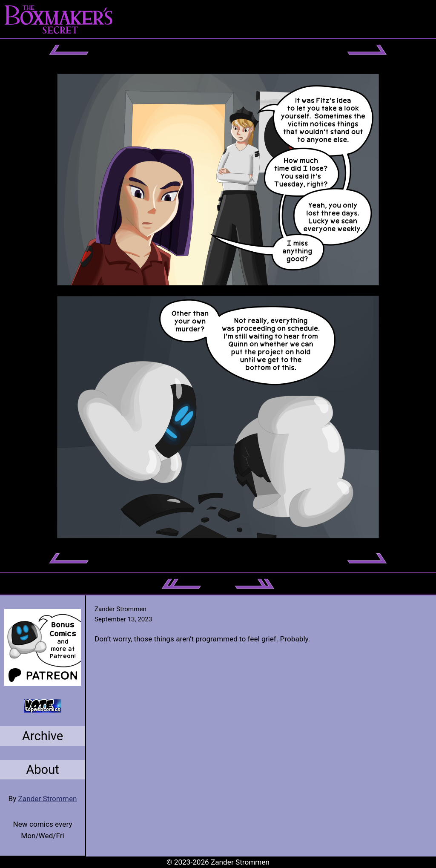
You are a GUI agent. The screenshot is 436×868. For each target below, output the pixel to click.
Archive (43, 736)
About (43, 770)
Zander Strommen (48, 799)
